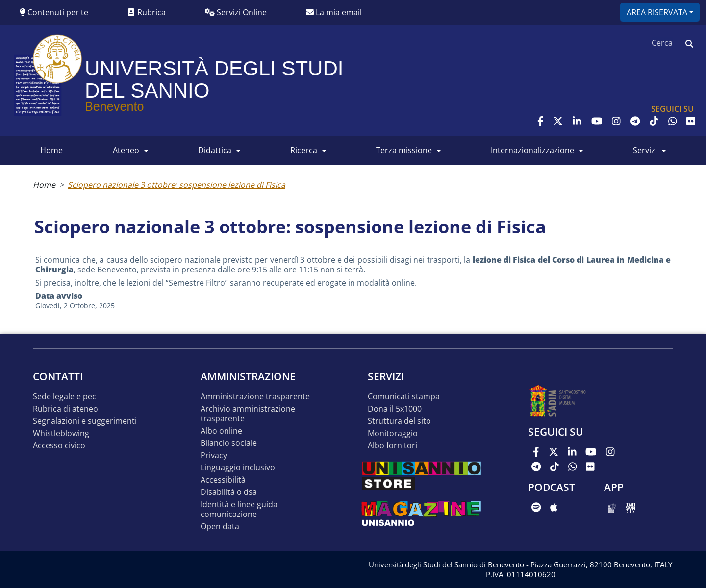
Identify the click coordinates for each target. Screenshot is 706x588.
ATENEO (126, 150)
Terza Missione (404, 150)
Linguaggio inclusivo (238, 468)
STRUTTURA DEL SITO (399, 421)
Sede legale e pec (64, 397)
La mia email (334, 12)
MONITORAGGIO (393, 433)
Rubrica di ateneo (65, 409)
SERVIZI (645, 150)
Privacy (214, 455)
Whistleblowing (61, 433)
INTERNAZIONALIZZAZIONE (532, 150)
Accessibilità (223, 480)
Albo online (221, 431)
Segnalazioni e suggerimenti (85, 421)
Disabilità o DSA (229, 492)
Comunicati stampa (404, 397)
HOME (51, 150)
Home (44, 185)
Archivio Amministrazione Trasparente (248, 414)
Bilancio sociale (229, 443)
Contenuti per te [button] (54, 12)
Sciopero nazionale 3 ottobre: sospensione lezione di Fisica (176, 185)
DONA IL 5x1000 (395, 409)
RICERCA (304, 150)
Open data (220, 527)
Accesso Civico (59, 446)
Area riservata (657, 12)
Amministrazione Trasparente (255, 397)
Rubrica (147, 12)
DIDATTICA (215, 150)
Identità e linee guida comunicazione (239, 509)
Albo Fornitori (392, 446)
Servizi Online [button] (236, 12)
